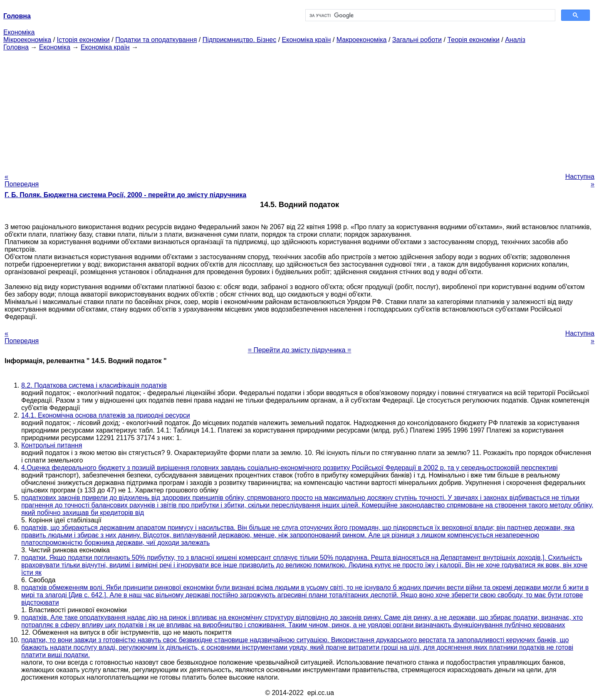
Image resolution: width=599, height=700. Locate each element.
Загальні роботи (417, 40)
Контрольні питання (52, 445)
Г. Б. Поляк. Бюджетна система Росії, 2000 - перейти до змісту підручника (125, 195)
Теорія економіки (473, 40)
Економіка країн (307, 40)
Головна (16, 47)
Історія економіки (83, 40)
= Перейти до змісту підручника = (300, 350)
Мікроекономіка (27, 40)
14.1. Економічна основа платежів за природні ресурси (106, 415)
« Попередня (22, 180)
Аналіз (515, 40)
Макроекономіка (362, 40)
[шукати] (429, 15)
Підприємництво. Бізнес (240, 40)
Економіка (19, 32)
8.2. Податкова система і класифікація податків (94, 385)
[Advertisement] (299, 109)
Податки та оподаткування (156, 40)
